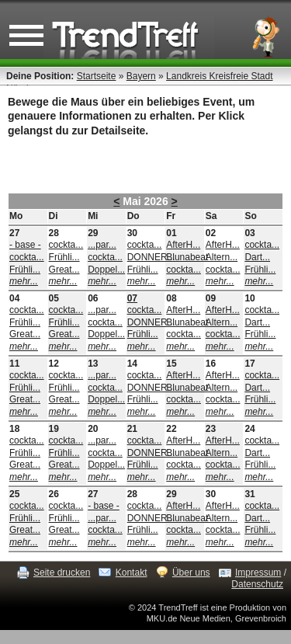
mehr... (24, 281)
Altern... (222, 257)
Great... (64, 270)
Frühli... (25, 270)
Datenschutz (257, 584)
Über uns (191, 573)
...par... (102, 245)
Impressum (258, 573)
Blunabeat (187, 257)
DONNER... (151, 257)
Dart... (257, 257)
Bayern (141, 76)
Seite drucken (62, 573)
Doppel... (106, 270)
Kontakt (132, 573)
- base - (25, 245)
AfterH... (183, 245)
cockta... (27, 257)
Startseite (97, 76)
